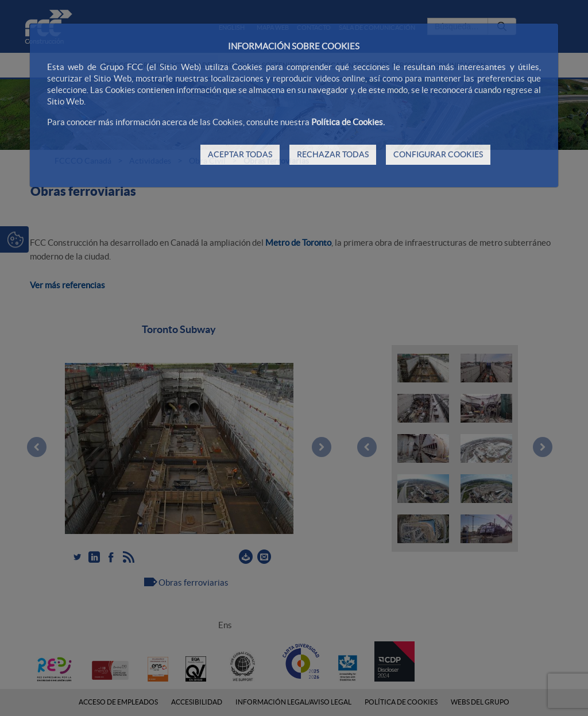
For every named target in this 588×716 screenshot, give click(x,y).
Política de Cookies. (348, 122)
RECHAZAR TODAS (333, 154)
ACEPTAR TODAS (240, 154)
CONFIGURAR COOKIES (438, 154)
